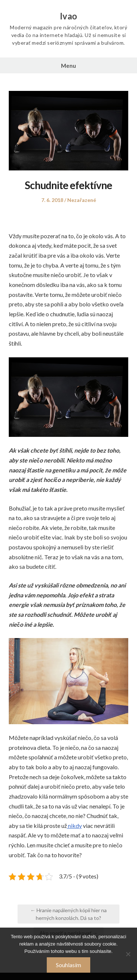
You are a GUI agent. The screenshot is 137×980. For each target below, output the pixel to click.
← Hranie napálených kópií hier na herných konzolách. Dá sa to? (68, 914)
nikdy (74, 826)
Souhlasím (68, 965)
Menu (68, 66)
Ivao (69, 16)
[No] (128, 954)
